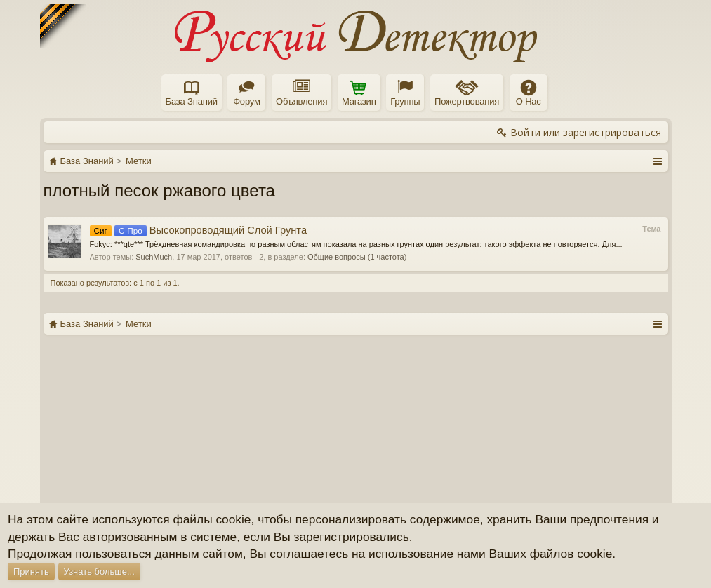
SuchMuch (154, 257)
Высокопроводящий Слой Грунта (199, 230)
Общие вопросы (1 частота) (357, 257)
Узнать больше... (99, 572)
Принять (31, 572)
